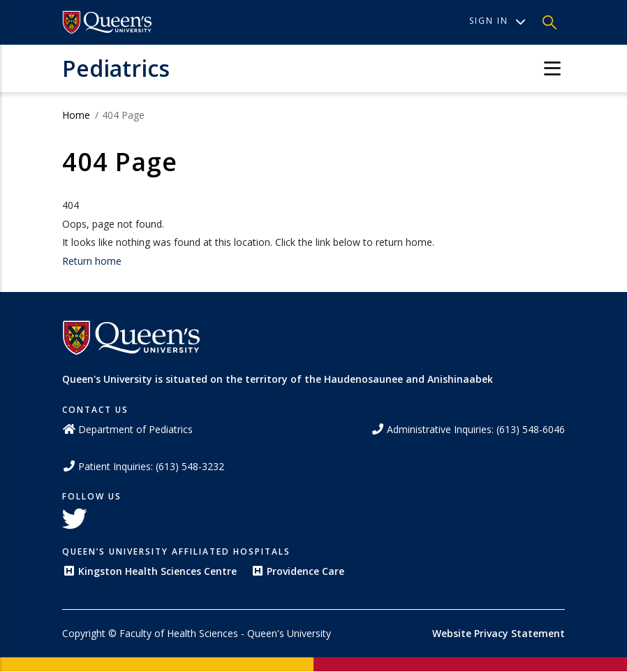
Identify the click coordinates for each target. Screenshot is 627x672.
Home (76, 115)
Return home (92, 261)
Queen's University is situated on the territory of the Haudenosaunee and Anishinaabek (278, 379)
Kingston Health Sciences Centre (149, 571)
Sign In (497, 21)
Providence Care (297, 571)
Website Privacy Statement (499, 633)
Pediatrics (116, 68)
